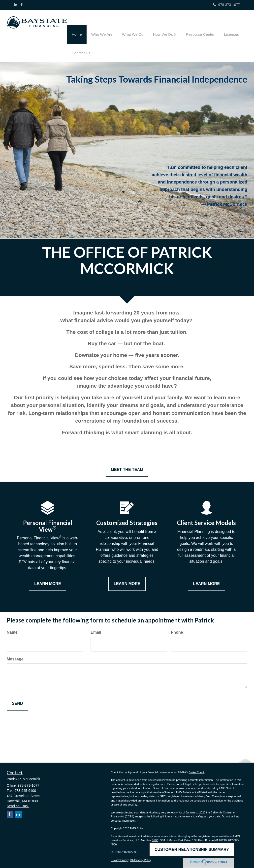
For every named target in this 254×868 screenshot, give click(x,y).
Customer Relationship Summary (192, 849)
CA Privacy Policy (141, 857)
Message (15, 656)
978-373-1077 (226, 5)
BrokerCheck (197, 769)
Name (12, 630)
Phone (177, 630)
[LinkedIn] (16, 5)
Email (96, 630)
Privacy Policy (119, 857)
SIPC (155, 837)
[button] (100, 26)
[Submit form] (17, 701)
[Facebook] (22, 5)
